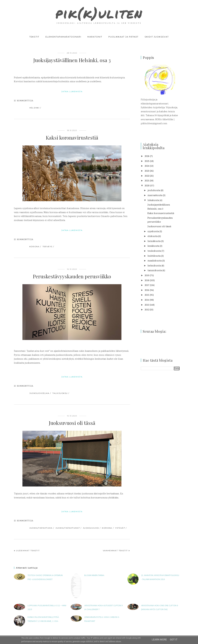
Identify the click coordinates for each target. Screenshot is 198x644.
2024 (147, 166)
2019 (147, 276)
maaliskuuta (155, 261)
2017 (147, 285)
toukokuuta (154, 251)
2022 (147, 176)
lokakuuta (153, 200)
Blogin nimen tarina (94, 575)
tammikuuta (155, 271)
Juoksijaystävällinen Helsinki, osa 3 (72, 60)
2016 (147, 290)
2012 (147, 310)
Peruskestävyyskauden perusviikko (72, 276)
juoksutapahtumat (68, 528)
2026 (147, 156)
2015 (147, 295)
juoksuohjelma (39, 393)
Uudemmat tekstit (28, 551)
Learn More (159, 640)
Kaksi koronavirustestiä (72, 137)
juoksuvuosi (91, 528)
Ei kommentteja (24, 101)
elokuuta (153, 236)
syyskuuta (153, 232)
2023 (147, 171)
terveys (47, 246)
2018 (147, 281)
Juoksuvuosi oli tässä (72, 423)
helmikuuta (154, 266)
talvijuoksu (60, 393)
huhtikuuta (154, 256)
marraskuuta (155, 196)
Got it (174, 640)
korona (34, 246)
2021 (147, 181)
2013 (147, 305)
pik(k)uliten (99, 13)
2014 (147, 300)
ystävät (120, 528)
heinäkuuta (154, 241)
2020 (147, 186)
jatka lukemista (72, 91)
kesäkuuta (153, 246)
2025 (147, 161)
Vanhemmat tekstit (115, 551)
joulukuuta (154, 191)
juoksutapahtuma (41, 528)
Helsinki (34, 108)
